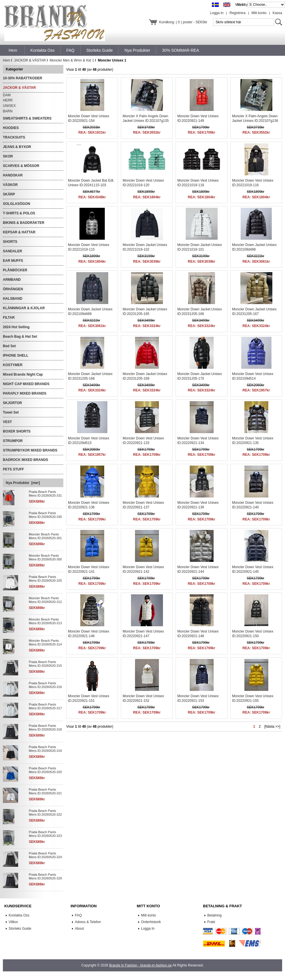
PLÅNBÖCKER (15, 270)
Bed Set (9, 346)
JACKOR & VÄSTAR (30, 60)
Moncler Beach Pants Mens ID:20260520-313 (45, 621)
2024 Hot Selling (16, 327)
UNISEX (9, 106)
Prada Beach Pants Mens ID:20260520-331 (45, 494)
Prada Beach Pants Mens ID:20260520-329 (45, 876)
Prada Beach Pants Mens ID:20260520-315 (45, 664)
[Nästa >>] (272, 727)
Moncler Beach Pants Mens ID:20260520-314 (45, 642)
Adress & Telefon (88, 922)
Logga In (217, 13)
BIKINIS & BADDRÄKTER (24, 223)
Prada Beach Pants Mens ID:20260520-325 (45, 579)
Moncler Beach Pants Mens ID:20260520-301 (45, 536)
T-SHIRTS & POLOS (19, 213)
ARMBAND (12, 280)
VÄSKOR (10, 185)
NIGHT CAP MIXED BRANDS (26, 384)
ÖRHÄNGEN (13, 289)
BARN (8, 111)
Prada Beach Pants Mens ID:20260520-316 (45, 685)
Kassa (277, 13)
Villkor (13, 922)
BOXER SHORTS (17, 431)
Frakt (211, 922)
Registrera (237, 13)
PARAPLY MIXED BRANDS (25, 393)
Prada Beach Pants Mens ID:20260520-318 (45, 728)
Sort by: (243, 5)
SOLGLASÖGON (17, 204)
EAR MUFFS (13, 261)
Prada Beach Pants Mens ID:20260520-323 (45, 834)
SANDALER (13, 251)
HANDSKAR (13, 175)
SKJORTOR (12, 403)
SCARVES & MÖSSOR (21, 166)
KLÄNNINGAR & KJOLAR (24, 308)
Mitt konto (259, 13)
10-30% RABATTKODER (22, 78)
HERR (8, 100)
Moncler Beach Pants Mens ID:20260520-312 (45, 600)
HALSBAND (13, 299)
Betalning (214, 915)
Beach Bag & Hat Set (20, 337)
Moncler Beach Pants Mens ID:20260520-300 (45, 557)
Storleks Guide (20, 929)
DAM (7, 95)
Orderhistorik (151, 922)
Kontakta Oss (19, 915)
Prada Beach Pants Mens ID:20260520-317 (45, 706)
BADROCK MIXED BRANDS (25, 460)
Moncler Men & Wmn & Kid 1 (72, 60)
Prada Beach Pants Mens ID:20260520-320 (45, 770)
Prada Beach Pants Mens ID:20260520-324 (45, 855)
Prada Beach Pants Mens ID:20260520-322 (45, 813)
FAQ (78, 915)
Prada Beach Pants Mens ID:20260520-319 (45, 749)
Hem (13, 50)
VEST (7, 422)
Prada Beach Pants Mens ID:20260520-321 (45, 791)
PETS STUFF (13, 469)
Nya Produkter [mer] (23, 483)
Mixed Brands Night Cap (23, 374)
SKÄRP (9, 194)
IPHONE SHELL (16, 356)
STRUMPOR (13, 441)
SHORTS (10, 242)
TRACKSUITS (14, 137)
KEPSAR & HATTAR (19, 232)
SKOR (8, 156)
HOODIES (11, 128)
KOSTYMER (13, 365)
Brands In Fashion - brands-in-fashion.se (140, 965)
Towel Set (11, 412)
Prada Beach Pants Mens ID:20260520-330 (45, 515)
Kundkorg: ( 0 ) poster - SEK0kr (183, 22)
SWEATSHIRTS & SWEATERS (27, 118)
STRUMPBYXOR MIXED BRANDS (30, 450)
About (79, 929)
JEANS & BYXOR (17, 147)
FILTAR (9, 318)
